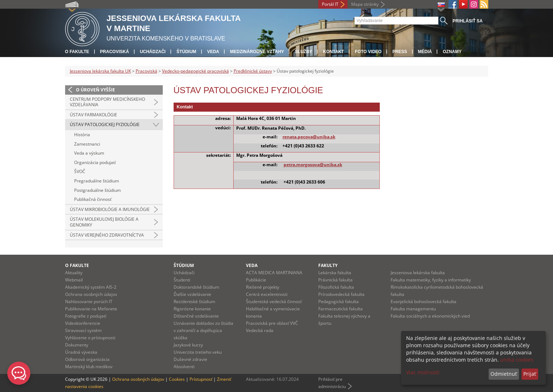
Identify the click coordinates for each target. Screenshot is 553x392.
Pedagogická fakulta (339, 301)
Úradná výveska (81, 352)
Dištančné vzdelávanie (196, 316)
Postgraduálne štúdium (97, 190)
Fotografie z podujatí (86, 316)
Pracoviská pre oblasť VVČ (272, 323)
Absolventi (184, 367)
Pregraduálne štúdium (97, 181)
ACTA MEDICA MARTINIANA (274, 273)
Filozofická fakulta (336, 287)
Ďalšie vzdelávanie (192, 294)
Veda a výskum (89, 153)
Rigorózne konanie (192, 309)
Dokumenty (77, 345)
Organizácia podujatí (95, 162)
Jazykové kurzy (188, 345)
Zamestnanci (87, 144)
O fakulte (77, 52)
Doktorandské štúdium (196, 287)
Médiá (425, 52)
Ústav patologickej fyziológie (105, 124)
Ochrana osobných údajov (91, 294)
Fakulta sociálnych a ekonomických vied (430, 316)
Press (400, 52)
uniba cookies (517, 360)
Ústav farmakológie (93, 115)
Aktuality (74, 273)
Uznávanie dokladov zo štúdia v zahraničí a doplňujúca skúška (203, 330)
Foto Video (368, 52)
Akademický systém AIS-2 (91, 287)
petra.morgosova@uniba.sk (313, 165)
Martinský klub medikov (89, 367)
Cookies (177, 379)
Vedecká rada (260, 330)
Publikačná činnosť (93, 199)
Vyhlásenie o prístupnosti (90, 338)
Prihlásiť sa (467, 21)
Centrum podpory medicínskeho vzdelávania (107, 102)
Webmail (74, 280)
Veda (213, 52)
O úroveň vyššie (95, 90)
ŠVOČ (80, 171)
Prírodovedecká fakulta (341, 294)
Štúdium (186, 52)
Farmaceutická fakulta (341, 309)
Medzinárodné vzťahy (257, 52)
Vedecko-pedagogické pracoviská (195, 71)
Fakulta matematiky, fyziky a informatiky (431, 280)
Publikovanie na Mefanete (91, 309)
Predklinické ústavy (253, 71)
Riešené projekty (263, 287)
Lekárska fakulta (335, 273)
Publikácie (256, 280)
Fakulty (328, 265)
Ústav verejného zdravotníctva (107, 235)
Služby (303, 52)
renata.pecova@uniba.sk (309, 137)
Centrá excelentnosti (267, 294)
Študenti (182, 280)
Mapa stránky (365, 4)
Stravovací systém (83, 330)
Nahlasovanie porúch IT (89, 301)
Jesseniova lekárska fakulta (418, 273)
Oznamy (452, 52)
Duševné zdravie (190, 359)
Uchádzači (153, 52)
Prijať (530, 374)
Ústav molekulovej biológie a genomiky (104, 222)
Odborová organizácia (87, 359)
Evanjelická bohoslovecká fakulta (424, 301)
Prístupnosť (201, 379)
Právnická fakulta (335, 280)
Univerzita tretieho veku (198, 352)
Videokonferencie (83, 323)
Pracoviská (115, 52)
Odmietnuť (504, 374)
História (82, 135)
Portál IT (330, 4)
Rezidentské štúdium (194, 301)
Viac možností (423, 372)
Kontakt (333, 52)
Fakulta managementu (413, 309)
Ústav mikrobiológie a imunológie (110, 209)
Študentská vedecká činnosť (274, 301)
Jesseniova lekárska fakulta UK (100, 71)
